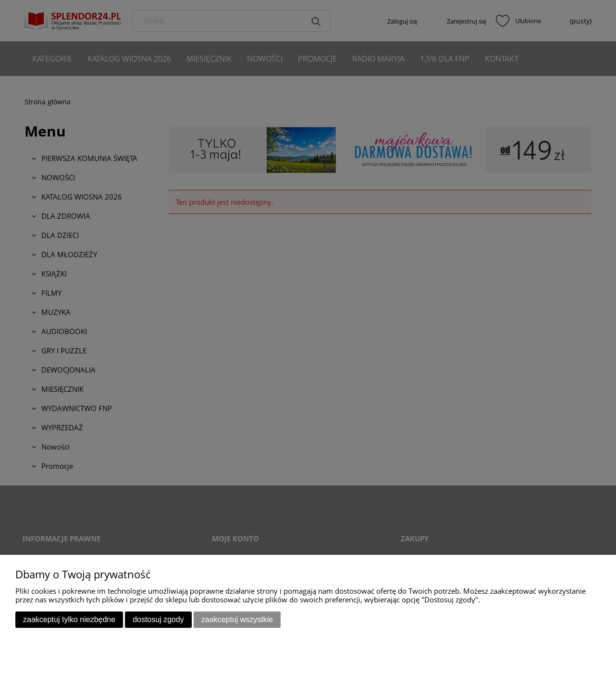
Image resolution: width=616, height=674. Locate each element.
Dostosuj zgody (158, 619)
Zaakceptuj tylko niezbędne (69, 619)
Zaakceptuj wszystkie (237, 619)
